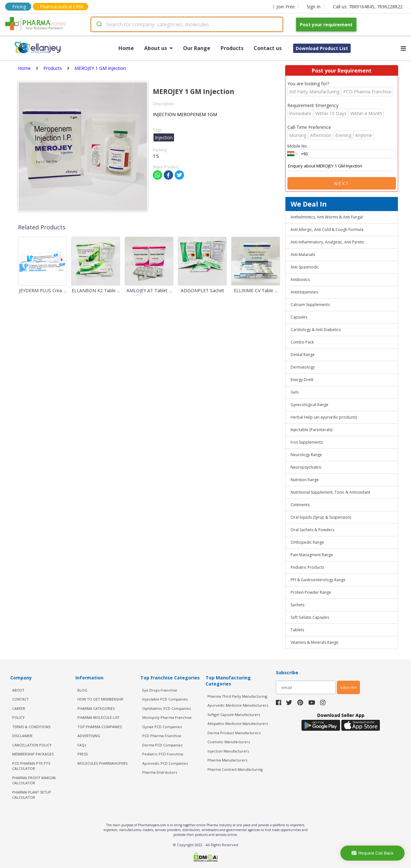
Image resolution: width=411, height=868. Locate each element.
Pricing (19, 7)
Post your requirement (326, 25)
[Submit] (99, 24)
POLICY (18, 717)
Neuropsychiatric (306, 467)
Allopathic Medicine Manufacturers (238, 723)
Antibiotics (300, 280)
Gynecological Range (310, 405)
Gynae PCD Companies (162, 727)
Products (232, 48)
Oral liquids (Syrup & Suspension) (321, 517)
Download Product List (322, 48)
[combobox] (187, 24)
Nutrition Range (305, 480)
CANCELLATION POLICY (32, 745)
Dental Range (303, 355)
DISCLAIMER (22, 736)
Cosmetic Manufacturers (229, 742)
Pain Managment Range (312, 555)
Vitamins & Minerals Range (315, 642)
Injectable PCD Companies (165, 699)
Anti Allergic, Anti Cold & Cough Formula (327, 230)
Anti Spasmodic (305, 267)
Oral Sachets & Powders (312, 530)
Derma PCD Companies (162, 745)
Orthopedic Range (307, 542)
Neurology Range (306, 455)
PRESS (83, 754)
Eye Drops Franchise (160, 690)
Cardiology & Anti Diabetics (316, 330)
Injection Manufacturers (228, 751)
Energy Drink (302, 380)
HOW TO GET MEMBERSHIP (101, 699)
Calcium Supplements (310, 305)
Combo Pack (302, 342)
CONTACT (21, 699)
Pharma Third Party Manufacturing (237, 696)
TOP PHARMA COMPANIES (100, 727)
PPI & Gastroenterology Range (318, 580)
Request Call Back (373, 853)
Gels (295, 392)
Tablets (297, 630)
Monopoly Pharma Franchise (167, 717)
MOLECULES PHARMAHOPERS (102, 763)
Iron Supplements (307, 442)
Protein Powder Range (311, 592)
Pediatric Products (307, 567)
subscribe (348, 687)
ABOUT (18, 690)
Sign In (314, 7)
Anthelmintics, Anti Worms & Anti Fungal (327, 217)
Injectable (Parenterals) (311, 430)
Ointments (300, 505)
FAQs (82, 745)
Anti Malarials (303, 255)
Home (126, 48)
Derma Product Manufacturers (234, 733)
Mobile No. (298, 146)
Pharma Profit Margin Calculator (34, 780)
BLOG (82, 690)
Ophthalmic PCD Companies (166, 708)
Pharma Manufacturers (227, 760)
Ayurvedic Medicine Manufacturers (238, 705)
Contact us (268, 48)
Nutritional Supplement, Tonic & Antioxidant (330, 492)
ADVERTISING (89, 736)
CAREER (19, 708)
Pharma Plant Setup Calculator (32, 795)
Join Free (284, 7)
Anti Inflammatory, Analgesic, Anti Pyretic (328, 242)
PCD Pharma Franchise (162, 736)
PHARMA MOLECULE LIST (99, 717)
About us (158, 48)
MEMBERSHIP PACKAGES (33, 754)
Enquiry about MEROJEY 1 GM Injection (342, 166)
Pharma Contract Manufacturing (235, 769)
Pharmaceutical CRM (61, 7)
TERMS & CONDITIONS (31, 727)
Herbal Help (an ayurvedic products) (324, 417)
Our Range (197, 48)
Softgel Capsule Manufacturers (234, 715)
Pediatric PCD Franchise (163, 754)
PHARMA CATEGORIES (96, 708)
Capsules (299, 317)
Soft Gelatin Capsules (310, 617)
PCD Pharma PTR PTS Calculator (31, 766)
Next (342, 183)
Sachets (297, 605)
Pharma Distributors (160, 772)
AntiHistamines (304, 292)
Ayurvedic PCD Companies (165, 763)
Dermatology (303, 367)
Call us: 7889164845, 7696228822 (368, 7)
